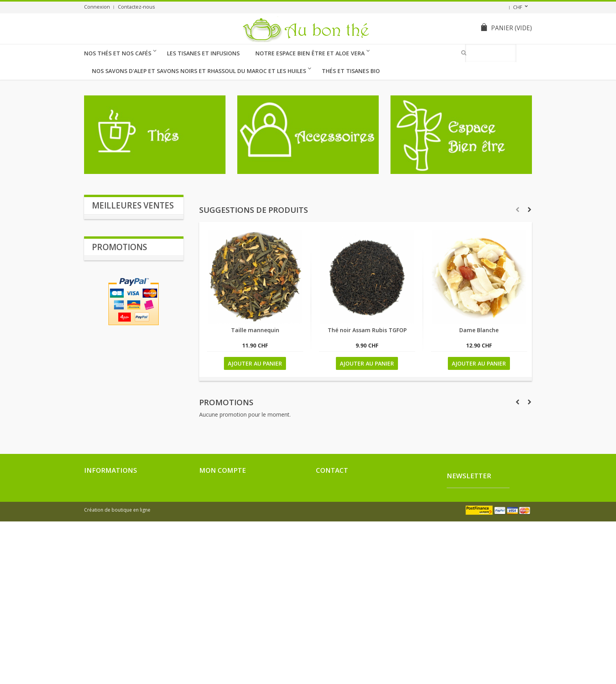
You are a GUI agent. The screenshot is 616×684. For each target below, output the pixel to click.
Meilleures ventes (133, 205)
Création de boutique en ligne (117, 672)
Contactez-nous (137, 7)
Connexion (97, 7)
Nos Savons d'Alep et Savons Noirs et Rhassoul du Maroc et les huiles (199, 71)
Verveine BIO (110, 301)
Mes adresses (215, 608)
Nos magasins (100, 617)
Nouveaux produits (106, 598)
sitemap (93, 645)
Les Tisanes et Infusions (203, 53)
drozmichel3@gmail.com (362, 615)
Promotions (226, 402)
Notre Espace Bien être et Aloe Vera (310, 53)
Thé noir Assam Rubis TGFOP (367, 330)
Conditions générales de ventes (121, 636)
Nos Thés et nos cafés (118, 53)
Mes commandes (219, 589)
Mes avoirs (212, 598)
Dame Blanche (479, 330)
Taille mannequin (255, 330)
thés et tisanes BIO (351, 71)
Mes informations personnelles (236, 617)
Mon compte (223, 573)
